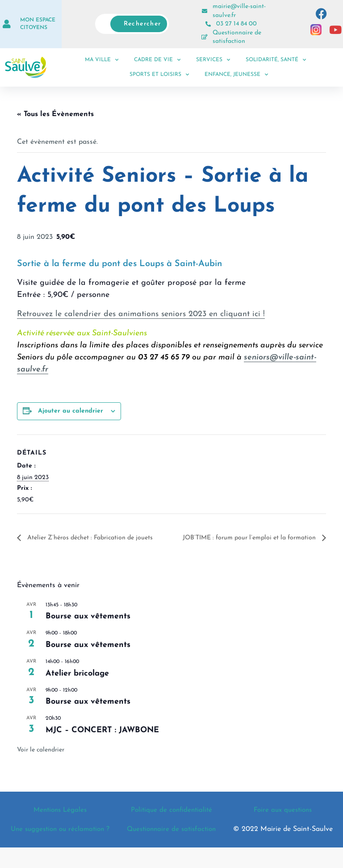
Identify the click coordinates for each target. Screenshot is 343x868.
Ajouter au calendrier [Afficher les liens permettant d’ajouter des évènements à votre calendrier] (71, 411)
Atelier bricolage (77, 684)
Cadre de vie (157, 60)
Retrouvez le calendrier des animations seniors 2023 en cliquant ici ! (141, 314)
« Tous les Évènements (55, 114)
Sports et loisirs (159, 75)
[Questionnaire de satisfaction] (205, 37)
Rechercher (142, 24)
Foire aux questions (283, 821)
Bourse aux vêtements (88, 627)
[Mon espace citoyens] (7, 24)
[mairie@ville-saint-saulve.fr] (205, 11)
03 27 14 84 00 (236, 24)
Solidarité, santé (276, 60)
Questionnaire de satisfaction (171, 845)
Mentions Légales (60, 821)
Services (213, 60)
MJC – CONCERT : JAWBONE (102, 741)
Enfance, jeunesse (236, 75)
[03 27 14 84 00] (208, 24)
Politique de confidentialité (171, 821)
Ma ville (102, 60)
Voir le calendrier (41, 761)
